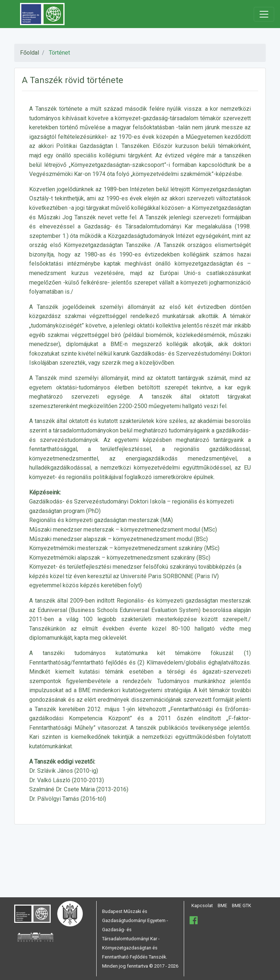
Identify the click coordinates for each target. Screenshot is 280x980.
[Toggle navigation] (264, 14)
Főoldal (30, 53)
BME (222, 905)
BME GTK (242, 905)
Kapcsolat (202, 905)
